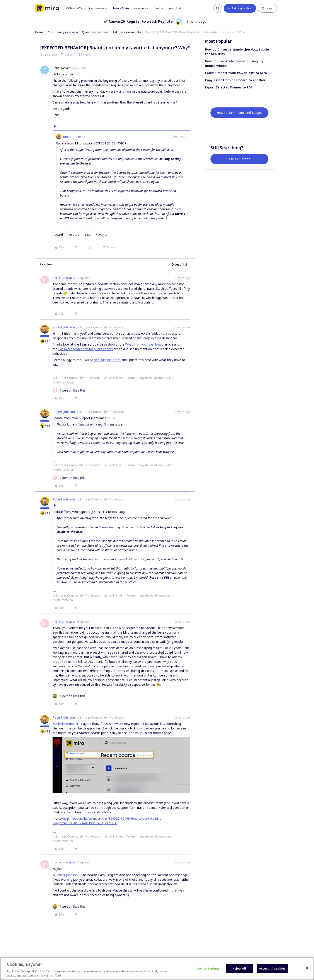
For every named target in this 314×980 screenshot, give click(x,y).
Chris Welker (61, 68)
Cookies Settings (207, 968)
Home (39, 32)
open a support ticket (105, 360)
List (87, 235)
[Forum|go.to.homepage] (59, 8)
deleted (74, 235)
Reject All (239, 968)
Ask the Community (127, 32)
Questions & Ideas (95, 32)
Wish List (175, 8)
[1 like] (69, 390)
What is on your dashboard (144, 344)
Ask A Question (239, 159)
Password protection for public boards (85, 349)
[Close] (307, 968)
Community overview (63, 32)
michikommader (64, 278)
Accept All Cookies (272, 968)
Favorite (102, 235)
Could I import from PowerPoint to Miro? (237, 73)
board (59, 235)
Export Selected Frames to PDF (229, 87)
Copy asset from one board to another (235, 80)
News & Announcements (131, 8)
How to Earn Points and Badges (240, 113)
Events (159, 8)
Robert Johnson (74, 137)
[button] (240, 8)
